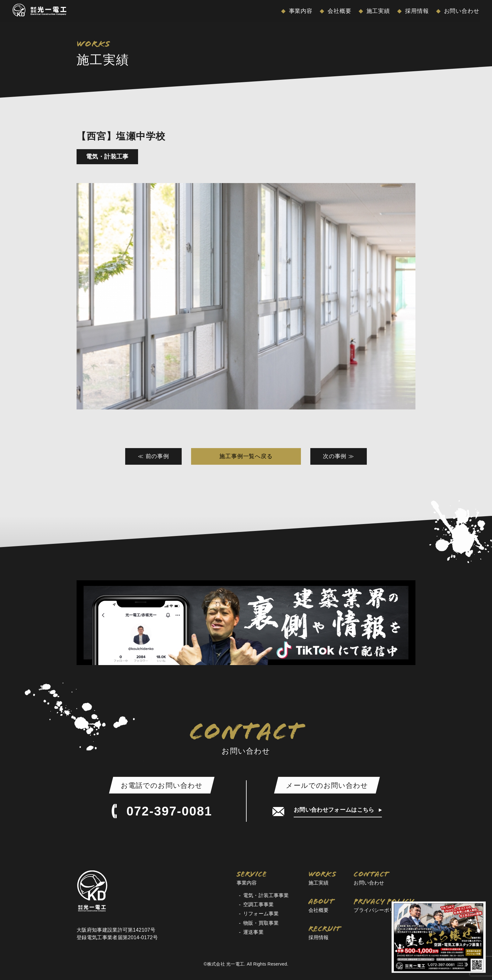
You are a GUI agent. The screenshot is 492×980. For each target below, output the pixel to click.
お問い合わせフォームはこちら (335, 810)
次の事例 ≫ (339, 456)
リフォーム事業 (261, 914)
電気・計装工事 (107, 157)
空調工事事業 (258, 904)
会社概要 (339, 11)
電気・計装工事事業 (266, 895)
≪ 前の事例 (153, 456)
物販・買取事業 (261, 923)
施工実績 (377, 11)
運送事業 (253, 932)
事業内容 (300, 11)
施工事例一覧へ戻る (246, 456)
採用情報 (416, 11)
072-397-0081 (162, 811)
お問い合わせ (461, 11)
